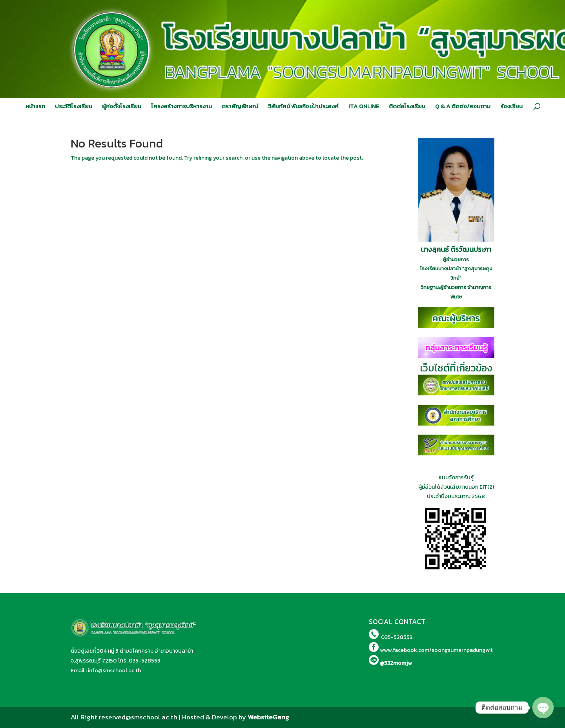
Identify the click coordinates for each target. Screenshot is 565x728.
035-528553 (144, 661)
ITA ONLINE (364, 106)
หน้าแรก (35, 106)
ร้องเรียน (511, 106)
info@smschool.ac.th (114, 671)
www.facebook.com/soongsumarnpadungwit (436, 650)
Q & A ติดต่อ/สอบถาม (463, 106)
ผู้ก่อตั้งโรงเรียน (122, 106)
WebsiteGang (268, 717)
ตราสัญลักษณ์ (240, 106)
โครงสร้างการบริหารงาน (181, 106)
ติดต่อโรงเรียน (407, 106)
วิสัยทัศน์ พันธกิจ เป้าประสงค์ (303, 106)
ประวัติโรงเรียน (74, 106)
